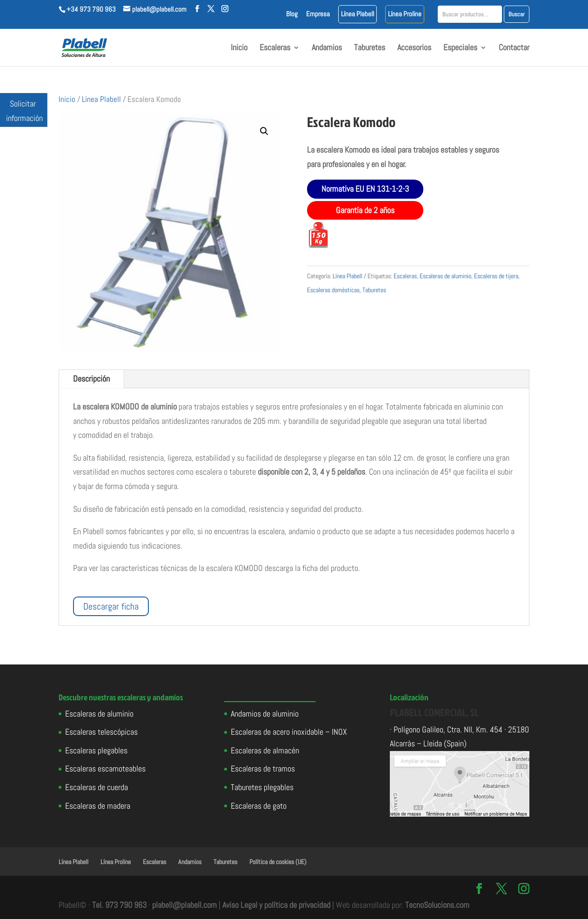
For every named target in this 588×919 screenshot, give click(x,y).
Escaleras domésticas (333, 290)
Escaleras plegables (96, 750)
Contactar (514, 48)
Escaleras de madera (98, 806)
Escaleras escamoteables (105, 768)
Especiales (460, 48)
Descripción (91, 379)
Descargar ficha (111, 606)
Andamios (327, 48)
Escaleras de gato (259, 806)
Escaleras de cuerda (97, 787)
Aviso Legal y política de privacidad (276, 905)
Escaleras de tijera (496, 276)
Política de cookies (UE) (278, 862)
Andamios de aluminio (265, 714)
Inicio (239, 48)
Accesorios (414, 48)
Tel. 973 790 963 (119, 905)
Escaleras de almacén (265, 750)
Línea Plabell (357, 14)
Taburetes (370, 48)
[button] (264, 131)
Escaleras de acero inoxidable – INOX (289, 732)
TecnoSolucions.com (437, 905)
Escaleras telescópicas (101, 732)
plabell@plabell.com (184, 905)
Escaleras (275, 48)
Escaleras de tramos (263, 768)
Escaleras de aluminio (445, 276)
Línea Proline (405, 14)
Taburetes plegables (262, 787)
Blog (292, 14)
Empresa (318, 14)
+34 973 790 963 (91, 9)
